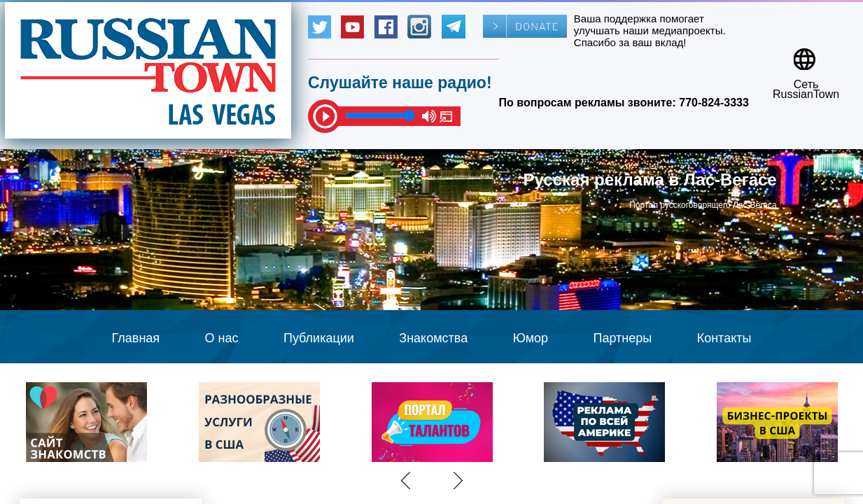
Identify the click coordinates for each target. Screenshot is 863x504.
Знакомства (433, 338)
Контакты (724, 338)
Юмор (531, 338)
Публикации (319, 338)
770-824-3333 (714, 103)
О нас (222, 338)
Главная (136, 338)
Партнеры (623, 338)
